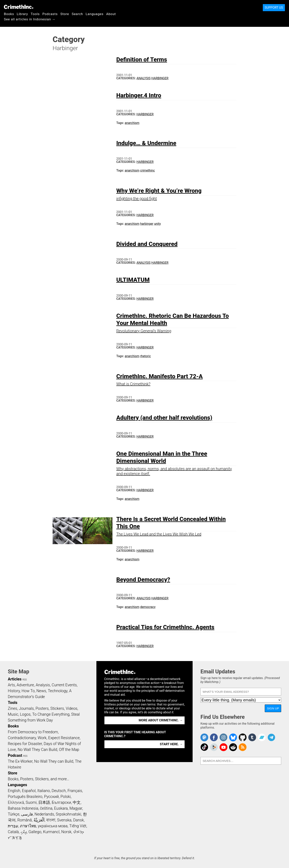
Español (29, 791)
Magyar (76, 808)
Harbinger (160, 78)
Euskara (61, 808)
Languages (95, 14)
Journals (26, 708)
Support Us (274, 8)
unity (157, 224)
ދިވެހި (24, 832)
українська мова (53, 826)
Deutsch (59, 791)
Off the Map (69, 750)
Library (22, 14)
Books (9, 14)
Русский (51, 797)
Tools (35, 14)
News (41, 691)
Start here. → (171, 744)
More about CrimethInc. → (161, 720)
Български (61, 802)
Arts (11, 685)
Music (13, 714)
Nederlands (44, 814)
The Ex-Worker (20, 761)
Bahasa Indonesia (23, 808)
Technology (58, 691)
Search (77, 14)
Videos (72, 708)
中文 (77, 802)
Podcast (15, 755)
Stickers (57, 708)
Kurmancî (51, 832)
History (14, 691)
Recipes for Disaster (25, 744)
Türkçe (14, 814)
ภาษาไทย (28, 826)
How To (28, 691)
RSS (25, 680)
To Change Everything (51, 714)
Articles (15, 679)
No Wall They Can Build (37, 750)
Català (13, 832)
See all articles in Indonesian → (30, 19)
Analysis (144, 78)
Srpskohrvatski (68, 814)
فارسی (27, 814)
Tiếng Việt (78, 826)
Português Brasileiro (25, 797)
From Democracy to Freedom (33, 732)
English (14, 791)
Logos (25, 714)
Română (25, 820)
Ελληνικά (16, 802)
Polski (66, 797)
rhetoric (146, 356)
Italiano (44, 791)
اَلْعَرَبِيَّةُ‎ (39, 820)
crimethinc (148, 170)
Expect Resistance (64, 738)
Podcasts (50, 14)
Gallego (35, 832)
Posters (42, 708)
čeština (46, 808)
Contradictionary (22, 738)
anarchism (132, 123)
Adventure (25, 685)
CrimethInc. (19, 7)
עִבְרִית (13, 826)
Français (75, 791)
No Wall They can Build (54, 761)
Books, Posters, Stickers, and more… (39, 779)
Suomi (31, 802)
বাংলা (51, 820)
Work (42, 738)
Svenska (64, 820)
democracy (148, 607)
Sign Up (273, 708)
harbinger (147, 224)
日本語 (44, 802)
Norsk (66, 832)
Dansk (79, 820)
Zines (13, 708)
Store (65, 14)
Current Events (64, 685)
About (111, 14)
